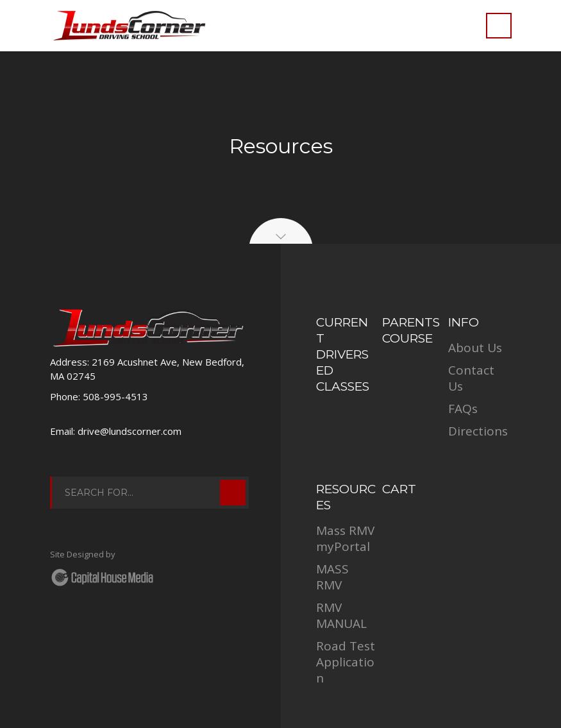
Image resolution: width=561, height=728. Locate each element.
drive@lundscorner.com (130, 431)
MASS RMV (332, 577)
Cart (399, 489)
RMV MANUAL (341, 615)
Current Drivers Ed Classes (343, 354)
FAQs (463, 409)
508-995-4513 (115, 396)
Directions (478, 431)
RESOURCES (346, 497)
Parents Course (411, 330)
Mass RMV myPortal (345, 538)
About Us (475, 348)
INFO (464, 322)
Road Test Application (346, 662)
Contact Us (471, 378)
